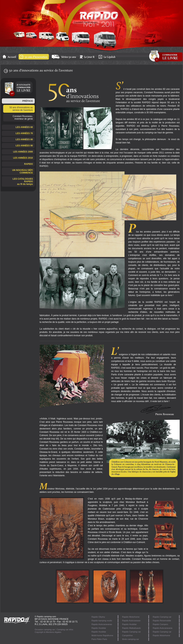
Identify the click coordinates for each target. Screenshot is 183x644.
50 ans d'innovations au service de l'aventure (21, 109)
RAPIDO (28, 164)
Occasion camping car (45, 629)
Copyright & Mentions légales (48, 632)
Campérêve (127, 635)
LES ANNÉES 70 (24, 133)
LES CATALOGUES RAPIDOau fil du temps (23, 182)
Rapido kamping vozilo (102, 621)
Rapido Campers (160, 624)
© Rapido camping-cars (45, 616)
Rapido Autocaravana (162, 628)
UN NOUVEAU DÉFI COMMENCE (23, 171)
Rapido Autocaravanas (102, 624)
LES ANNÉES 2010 (23, 158)
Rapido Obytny (98, 617)
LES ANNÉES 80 (24, 139)
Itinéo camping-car (131, 639)
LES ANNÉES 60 (24, 127)
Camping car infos (65, 629)
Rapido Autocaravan (131, 621)
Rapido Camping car (162, 617)
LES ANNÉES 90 (24, 146)
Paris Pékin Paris (99, 639)
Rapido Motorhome (161, 635)
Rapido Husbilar (129, 624)
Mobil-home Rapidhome (102, 635)
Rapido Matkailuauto (131, 628)
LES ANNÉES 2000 (23, 152)
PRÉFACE (28, 101)
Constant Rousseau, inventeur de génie (23, 118)
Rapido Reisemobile (162, 621)
